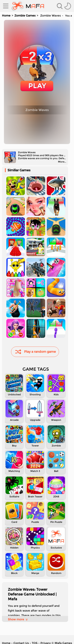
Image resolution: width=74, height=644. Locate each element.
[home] (28, 6)
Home (6, 16)
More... (62, 162)
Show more (18, 619)
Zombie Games (25, 16)
